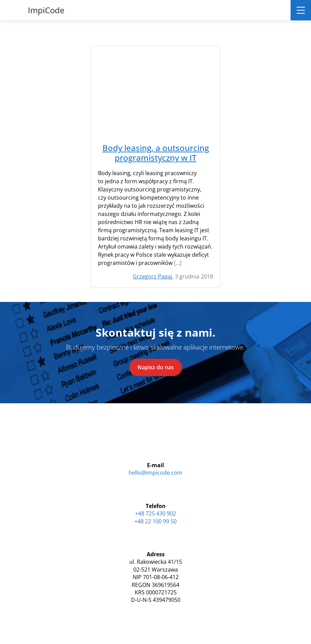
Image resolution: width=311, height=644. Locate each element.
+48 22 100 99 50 (155, 521)
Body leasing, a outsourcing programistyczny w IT (156, 153)
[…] (178, 263)
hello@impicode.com (155, 473)
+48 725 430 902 (155, 513)
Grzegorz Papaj (152, 276)
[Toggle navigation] (301, 10)
